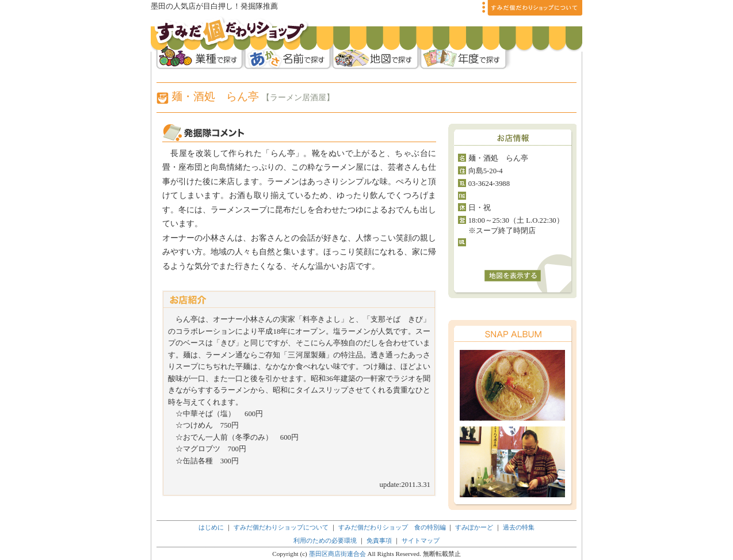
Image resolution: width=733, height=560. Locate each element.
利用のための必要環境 (325, 540)
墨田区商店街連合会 (337, 554)
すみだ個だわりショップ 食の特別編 (392, 527)
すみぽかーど (474, 527)
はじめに (211, 527)
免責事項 (380, 540)
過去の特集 (519, 527)
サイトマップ (421, 540)
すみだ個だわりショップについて (281, 527)
